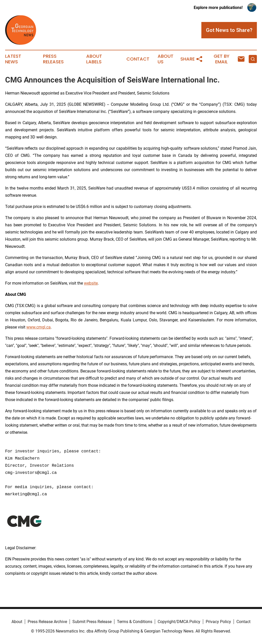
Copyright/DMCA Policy (179, 622)
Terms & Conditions (135, 622)
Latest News (13, 59)
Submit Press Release (92, 622)
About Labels (94, 59)
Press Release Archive (47, 622)
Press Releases (53, 59)
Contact (138, 59)
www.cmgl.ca (39, 327)
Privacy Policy (218, 622)
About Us (166, 59)
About (17, 622)
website (91, 283)
